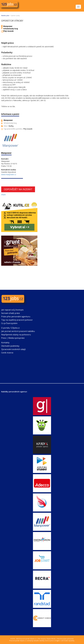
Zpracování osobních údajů (13, 349)
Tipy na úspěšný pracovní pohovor (17, 320)
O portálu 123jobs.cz (10, 328)
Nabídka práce (5, 16)
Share (3, 195)
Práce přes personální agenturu (16, 317)
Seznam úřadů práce (10, 313)
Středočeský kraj (11, 29)
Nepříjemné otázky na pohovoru (16, 335)
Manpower (8, 26)
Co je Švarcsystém (9, 323)
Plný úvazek (8, 31)
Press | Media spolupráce (13, 338)
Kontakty (5, 343)
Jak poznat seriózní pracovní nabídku (18, 331)
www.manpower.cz (9, 174)
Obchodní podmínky (10, 346)
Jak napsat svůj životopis (12, 310)
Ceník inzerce (7, 353)
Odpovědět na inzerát (18, 189)
